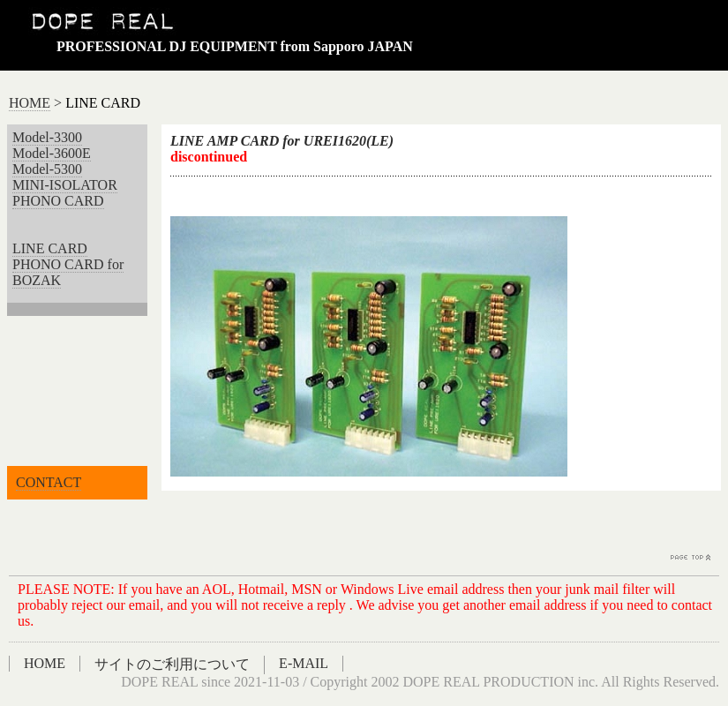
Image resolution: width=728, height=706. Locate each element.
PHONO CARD (58, 201)
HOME (30, 103)
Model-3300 (47, 137)
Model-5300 (47, 169)
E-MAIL (304, 663)
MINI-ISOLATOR (65, 185)
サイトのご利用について (172, 664)
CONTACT (49, 482)
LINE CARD (50, 248)
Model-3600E (52, 153)
